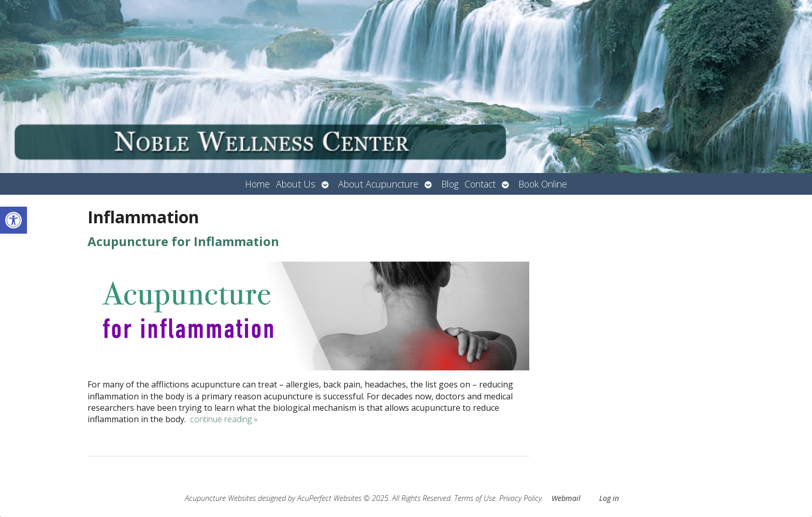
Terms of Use (475, 498)
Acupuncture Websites (220, 498)
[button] (13, 220)
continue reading (224, 419)
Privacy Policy (520, 498)
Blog (450, 184)
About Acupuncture (378, 184)
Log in (609, 498)
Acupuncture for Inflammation (183, 241)
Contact (480, 184)
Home (257, 184)
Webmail (566, 498)
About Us (296, 184)
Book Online (543, 184)
